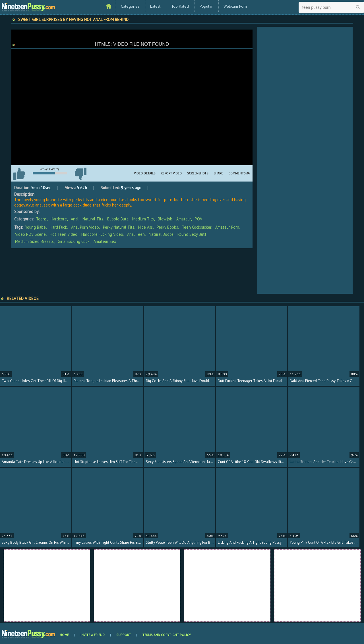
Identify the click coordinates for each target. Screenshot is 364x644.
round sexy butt (192, 234)
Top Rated (180, 6)
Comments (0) (239, 173)
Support (124, 635)
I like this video (19, 174)
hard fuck (58, 227)
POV (198, 219)
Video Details (145, 173)
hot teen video (64, 234)
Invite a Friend (93, 635)
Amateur (184, 219)
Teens (41, 219)
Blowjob (165, 219)
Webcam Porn (235, 6)
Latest (155, 6)
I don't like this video (80, 174)
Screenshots (198, 173)
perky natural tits (119, 227)
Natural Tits (93, 219)
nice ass (145, 227)
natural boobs (161, 234)
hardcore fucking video (102, 234)
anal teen (136, 234)
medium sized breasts (34, 241)
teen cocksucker (197, 227)
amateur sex (105, 241)
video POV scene (30, 234)
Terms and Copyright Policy (167, 635)
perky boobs (167, 227)
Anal (75, 219)
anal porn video (85, 227)
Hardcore (59, 219)
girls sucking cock (74, 241)
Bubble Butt (118, 219)
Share (218, 173)
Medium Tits (143, 219)
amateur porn (227, 227)
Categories (130, 6)
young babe (35, 227)
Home (64, 635)
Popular (206, 6)
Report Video (171, 173)
